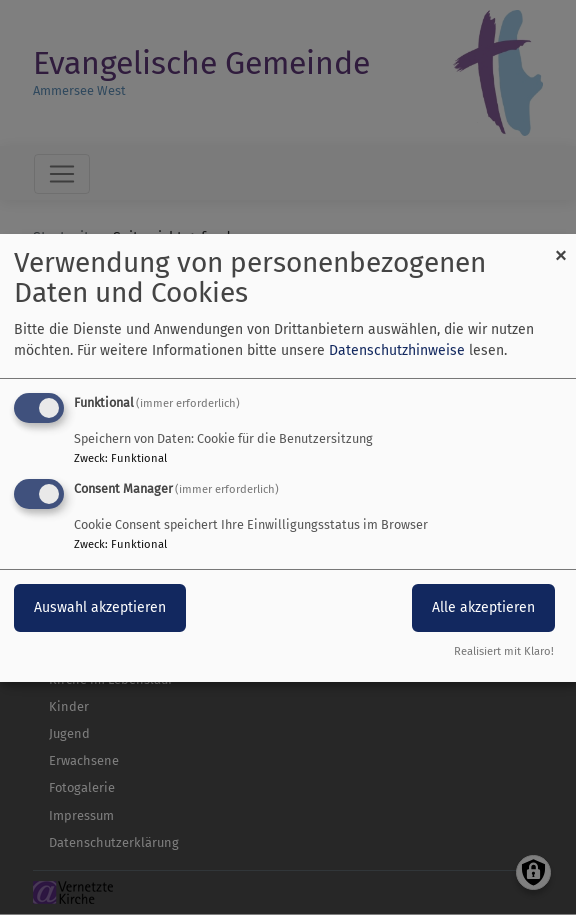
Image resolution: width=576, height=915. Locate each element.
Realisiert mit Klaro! (504, 651)
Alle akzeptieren (483, 607)
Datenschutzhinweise (397, 350)
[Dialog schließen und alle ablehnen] (561, 245)
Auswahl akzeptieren (100, 607)
